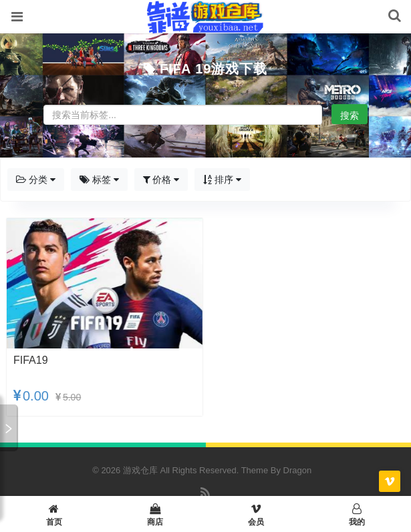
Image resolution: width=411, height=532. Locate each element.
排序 (222, 180)
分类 (36, 180)
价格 (161, 180)
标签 (99, 180)
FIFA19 (31, 360)
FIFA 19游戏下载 (214, 69)
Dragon (298, 470)
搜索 (350, 115)
